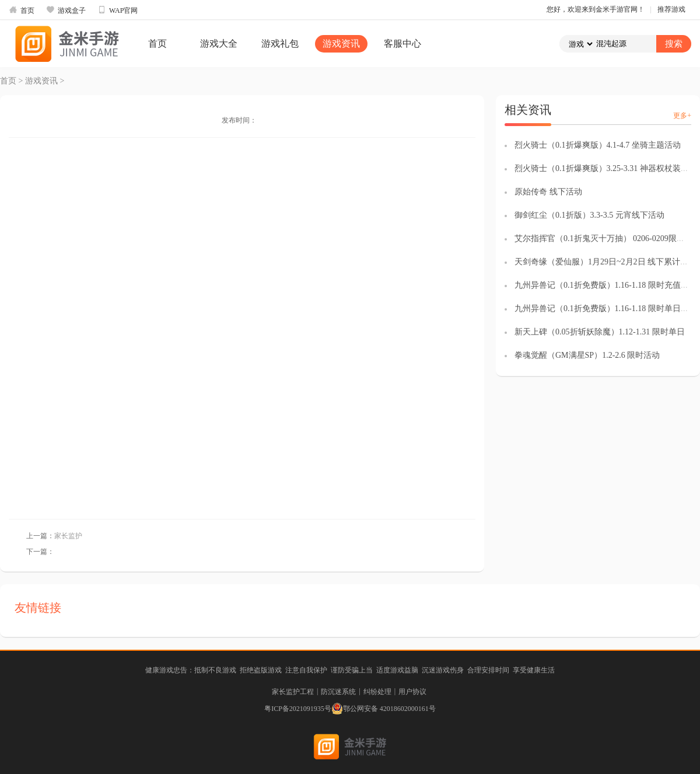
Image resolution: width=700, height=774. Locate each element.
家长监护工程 (293, 692)
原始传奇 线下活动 (548, 192)
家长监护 (68, 536)
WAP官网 (118, 10)
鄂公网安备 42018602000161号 (384, 709)
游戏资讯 (341, 43)
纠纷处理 (377, 692)
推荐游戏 (671, 9)
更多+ (682, 116)
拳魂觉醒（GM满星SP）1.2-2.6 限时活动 (587, 355)
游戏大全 (219, 43)
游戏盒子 (66, 10)
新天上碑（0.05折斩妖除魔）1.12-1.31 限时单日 (600, 332)
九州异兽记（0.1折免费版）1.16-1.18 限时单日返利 (606, 308)
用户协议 (412, 692)
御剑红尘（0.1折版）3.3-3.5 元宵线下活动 (589, 215)
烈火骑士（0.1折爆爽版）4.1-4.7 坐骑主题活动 (598, 145)
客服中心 (402, 43)
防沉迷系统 (338, 692)
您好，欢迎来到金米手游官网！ (596, 9)
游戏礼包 (280, 43)
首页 (22, 10)
